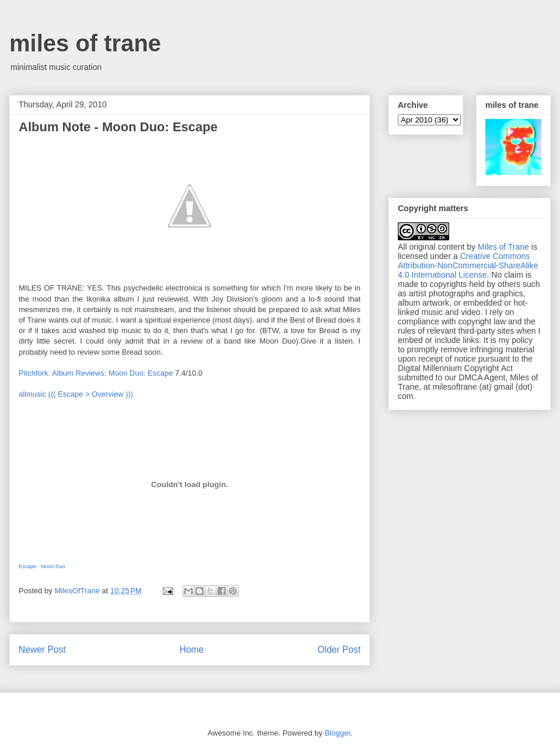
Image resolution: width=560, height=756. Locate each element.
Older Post (339, 650)
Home (192, 650)
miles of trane (85, 43)
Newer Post (42, 650)
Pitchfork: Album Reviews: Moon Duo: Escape (96, 373)
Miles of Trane (503, 247)
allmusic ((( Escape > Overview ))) (76, 394)
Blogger (337, 733)
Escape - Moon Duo (42, 566)
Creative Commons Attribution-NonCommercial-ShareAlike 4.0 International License (468, 265)
